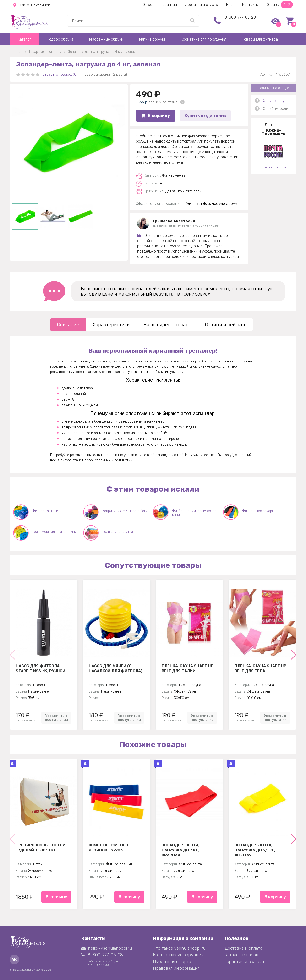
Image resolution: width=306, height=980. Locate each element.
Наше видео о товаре (167, 325)
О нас (147, 5)
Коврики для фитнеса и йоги (125, 511)
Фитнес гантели (45, 511)
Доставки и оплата (202, 5)
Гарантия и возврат (245, 962)
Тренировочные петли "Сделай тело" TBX (41, 848)
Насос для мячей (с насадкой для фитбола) (115, 668)
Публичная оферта (172, 962)
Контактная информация (178, 955)
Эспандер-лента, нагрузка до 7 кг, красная (180, 850)
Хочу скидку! (274, 101)
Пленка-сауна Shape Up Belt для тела (260, 668)
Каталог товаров (241, 955)
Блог (230, 5)
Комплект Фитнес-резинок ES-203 (109, 848)
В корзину (156, 116)
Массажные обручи (106, 39)
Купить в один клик (205, 116)
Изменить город (274, 167)
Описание (68, 325)
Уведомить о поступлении (56, 718)
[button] (293, 655)
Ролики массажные (118, 532)
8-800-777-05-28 (240, 17)
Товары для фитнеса (260, 39)
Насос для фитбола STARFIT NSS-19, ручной (41, 668)
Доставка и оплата (243, 948)
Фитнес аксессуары (258, 511)
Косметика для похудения (203, 39)
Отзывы (280, 5)
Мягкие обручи (152, 39)
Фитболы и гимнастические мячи (194, 513)
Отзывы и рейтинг (225, 325)
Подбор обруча (60, 39)
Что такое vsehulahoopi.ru (179, 948)
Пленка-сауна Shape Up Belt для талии (188, 668)
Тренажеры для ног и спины (54, 532)
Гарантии (169, 5)
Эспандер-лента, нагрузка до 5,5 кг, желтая (255, 850)
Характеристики (111, 325)
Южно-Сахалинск (32, 5)
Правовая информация (176, 968)
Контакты (250, 5)
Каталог (24, 39)
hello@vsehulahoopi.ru (107, 948)
